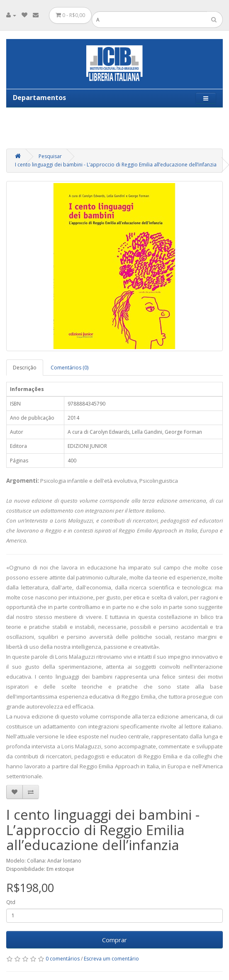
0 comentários (63, 959)
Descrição (25, 368)
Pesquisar (50, 156)
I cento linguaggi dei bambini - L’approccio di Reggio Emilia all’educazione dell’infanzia (116, 165)
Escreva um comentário (111, 959)
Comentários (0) (69, 368)
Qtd (11, 902)
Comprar (114, 940)
